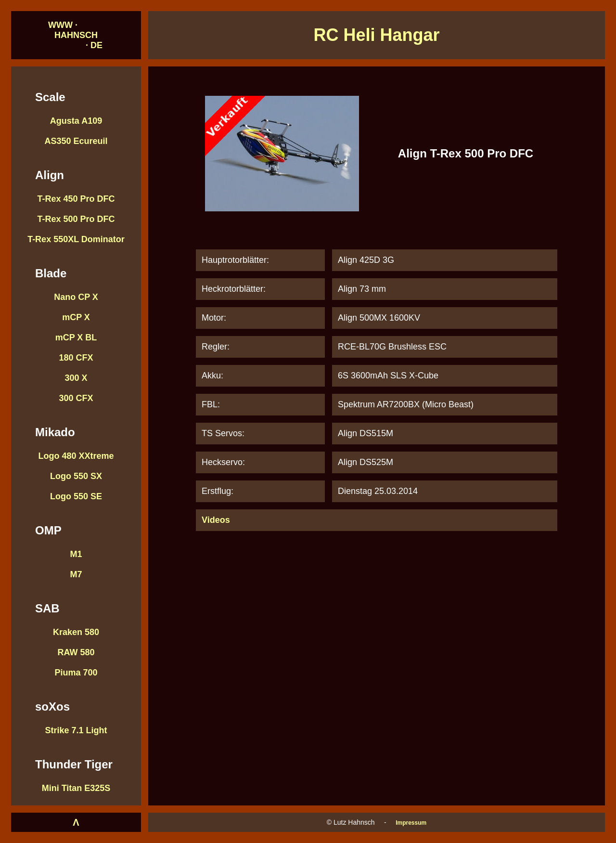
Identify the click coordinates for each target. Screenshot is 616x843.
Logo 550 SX (76, 476)
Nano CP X (76, 297)
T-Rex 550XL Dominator (76, 239)
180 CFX (76, 358)
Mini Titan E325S (76, 788)
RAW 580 (76, 652)
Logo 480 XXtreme (76, 456)
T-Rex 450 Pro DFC (76, 199)
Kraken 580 (76, 632)
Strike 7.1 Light (76, 730)
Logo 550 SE (76, 496)
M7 (76, 574)
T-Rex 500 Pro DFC (76, 219)
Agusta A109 (76, 121)
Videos (216, 520)
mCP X (76, 317)
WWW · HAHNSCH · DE (76, 35)
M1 (76, 554)
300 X (76, 378)
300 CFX (76, 398)
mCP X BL (76, 337)
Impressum (411, 823)
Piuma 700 (76, 673)
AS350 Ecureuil (76, 141)
